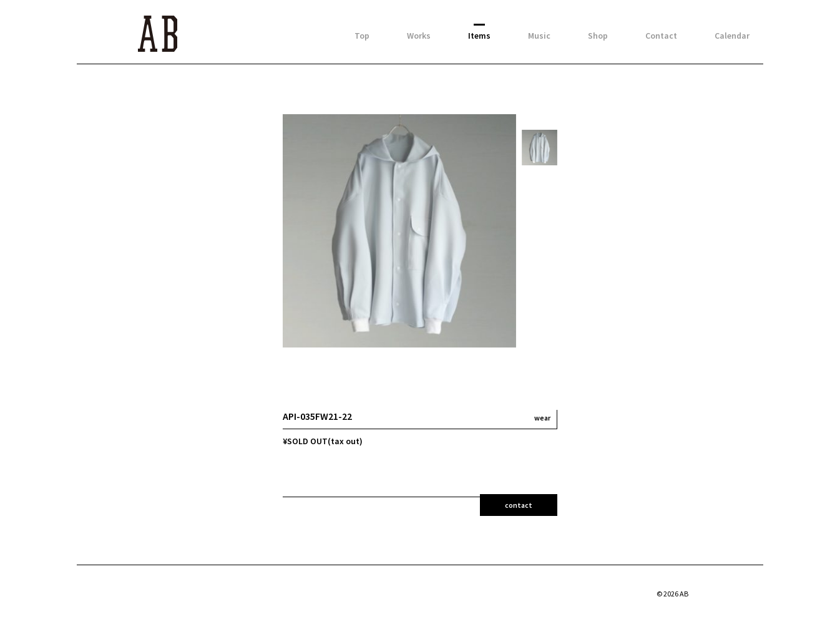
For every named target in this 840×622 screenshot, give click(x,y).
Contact (661, 36)
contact (519, 505)
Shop (598, 36)
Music (539, 36)
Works (419, 36)
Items (479, 36)
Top (362, 36)
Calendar (732, 36)
